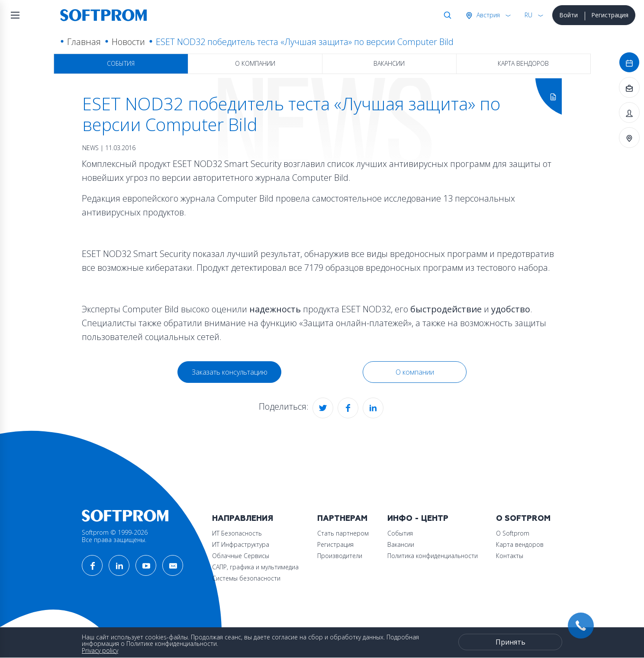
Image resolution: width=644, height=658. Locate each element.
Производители (340, 556)
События (121, 63)
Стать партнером (343, 533)
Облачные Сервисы (241, 556)
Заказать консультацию (230, 372)
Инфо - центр (418, 518)
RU (528, 15)
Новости (128, 42)
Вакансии (389, 63)
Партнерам (342, 518)
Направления (243, 518)
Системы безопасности (246, 578)
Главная (84, 42)
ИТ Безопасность (237, 533)
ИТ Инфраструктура (241, 544)
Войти (568, 15)
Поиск (446, 15)
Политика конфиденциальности (433, 556)
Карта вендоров (523, 63)
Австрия (487, 15)
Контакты (510, 556)
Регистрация (610, 15)
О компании (255, 63)
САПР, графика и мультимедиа (255, 567)
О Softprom (523, 518)
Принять (510, 642)
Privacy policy (100, 650)
